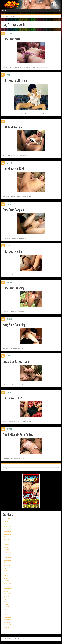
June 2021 (6, 524)
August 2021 (7, 519)
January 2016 (7, 547)
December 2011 (8, 589)
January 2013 (7, 555)
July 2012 (6, 571)
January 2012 (7, 586)
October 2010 (7, 591)
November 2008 (8, 628)
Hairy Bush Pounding (14, 325)
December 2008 (8, 625)
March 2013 (7, 550)
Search (6, 466)
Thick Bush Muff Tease (15, 81)
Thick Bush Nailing (13, 251)
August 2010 (7, 596)
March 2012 (7, 581)
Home (4, 17)
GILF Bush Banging (13, 127)
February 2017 (7, 527)
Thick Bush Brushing (14, 288)
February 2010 (7, 612)
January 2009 (7, 622)
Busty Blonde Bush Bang (16, 362)
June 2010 (6, 602)
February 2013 (7, 552)
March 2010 (7, 609)
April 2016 (6, 539)
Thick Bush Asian (12, 39)
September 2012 (8, 565)
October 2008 (7, 630)
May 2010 (6, 604)
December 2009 (8, 617)
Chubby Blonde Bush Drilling (18, 435)
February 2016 (7, 545)
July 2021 (6, 521)
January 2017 (7, 529)
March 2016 (7, 542)
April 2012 (6, 578)
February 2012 (7, 584)
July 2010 (6, 599)
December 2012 (8, 558)
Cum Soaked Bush (12, 398)
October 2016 (7, 537)
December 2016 (8, 532)
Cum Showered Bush (14, 169)
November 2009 (8, 620)
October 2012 (7, 563)
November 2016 (8, 534)
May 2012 (6, 576)
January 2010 (7, 615)
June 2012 (6, 573)
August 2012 (7, 568)
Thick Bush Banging (13, 210)
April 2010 (6, 607)
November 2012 (8, 560)
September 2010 (8, 594)
